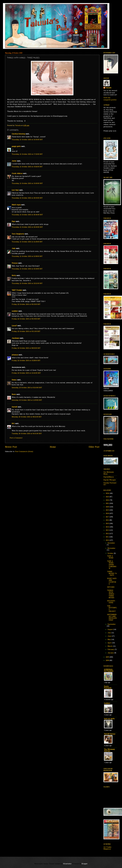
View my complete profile (110, 99)
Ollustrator (67, 864)
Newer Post (11, 447)
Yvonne (15, 263)
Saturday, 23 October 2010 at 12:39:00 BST (27, 400)
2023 (108, 497)
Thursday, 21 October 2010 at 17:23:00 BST (27, 154)
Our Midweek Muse (109, 473)
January (111, 653)
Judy (14, 249)
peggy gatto (16, 147)
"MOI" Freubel (17, 290)
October (111, 553)
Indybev (107, 703)
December (111, 543)
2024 (108, 493)
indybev (15, 311)
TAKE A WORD (110, 557)
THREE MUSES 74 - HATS (112, 574)
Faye (13, 222)
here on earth (109, 719)
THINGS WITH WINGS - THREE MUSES (111, 594)
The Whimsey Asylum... (109, 750)
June (110, 636)
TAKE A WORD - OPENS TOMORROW (112, 565)
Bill (13, 424)
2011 (108, 537)
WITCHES (111, 587)
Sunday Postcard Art (110, 484)
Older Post (94, 447)
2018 (108, 514)
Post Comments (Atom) (24, 452)
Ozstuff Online (110, 734)
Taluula (108, 88)
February (111, 650)
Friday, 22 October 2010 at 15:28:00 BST (26, 361)
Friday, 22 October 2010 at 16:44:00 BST (26, 373)
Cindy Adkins (17, 174)
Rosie (14, 395)
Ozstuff (14, 407)
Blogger (85, 864)
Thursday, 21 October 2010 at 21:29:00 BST (27, 242)
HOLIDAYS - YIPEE (112, 602)
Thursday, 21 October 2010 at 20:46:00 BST (27, 215)
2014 (108, 527)
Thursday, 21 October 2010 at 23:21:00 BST (27, 284)
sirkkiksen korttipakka (109, 670)
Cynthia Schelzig (18, 134)
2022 (108, 500)
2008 (108, 661)
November (111, 548)
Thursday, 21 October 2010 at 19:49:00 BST (27, 184)
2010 (108, 540)
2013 (108, 530)
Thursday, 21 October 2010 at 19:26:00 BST (27, 167)
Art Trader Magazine (107, 848)
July (110, 633)
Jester (14, 161)
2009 (108, 657)
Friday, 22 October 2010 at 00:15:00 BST (26, 304)
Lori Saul (15, 190)
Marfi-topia (16, 205)
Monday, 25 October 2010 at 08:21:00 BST (27, 417)
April (110, 643)
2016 (108, 520)
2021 (108, 504)
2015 (108, 524)
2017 (108, 517)
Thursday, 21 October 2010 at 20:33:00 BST (27, 198)
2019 (108, 510)
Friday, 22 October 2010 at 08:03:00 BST (26, 348)
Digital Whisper (110, 480)
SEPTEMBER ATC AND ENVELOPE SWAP (112, 617)
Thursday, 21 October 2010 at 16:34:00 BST (27, 140)
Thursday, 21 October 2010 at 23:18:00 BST (27, 269)
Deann (14, 380)
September (112, 624)
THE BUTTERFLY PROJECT (112, 609)
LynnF (14, 326)
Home (53, 447)
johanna (15, 355)
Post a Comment (16, 438)
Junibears (16, 338)
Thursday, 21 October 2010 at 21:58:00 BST (27, 256)
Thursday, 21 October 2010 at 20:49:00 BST (27, 227)
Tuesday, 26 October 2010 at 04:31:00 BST (27, 434)
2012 (108, 534)
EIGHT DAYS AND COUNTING (112, 581)
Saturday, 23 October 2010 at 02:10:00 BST (27, 388)
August (110, 630)
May (109, 640)
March (110, 646)
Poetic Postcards (108, 687)
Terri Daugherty (18, 234)
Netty (14, 276)
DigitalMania (109, 477)
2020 (108, 507)
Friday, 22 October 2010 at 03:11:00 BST (26, 332)
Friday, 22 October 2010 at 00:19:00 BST (26, 319)
